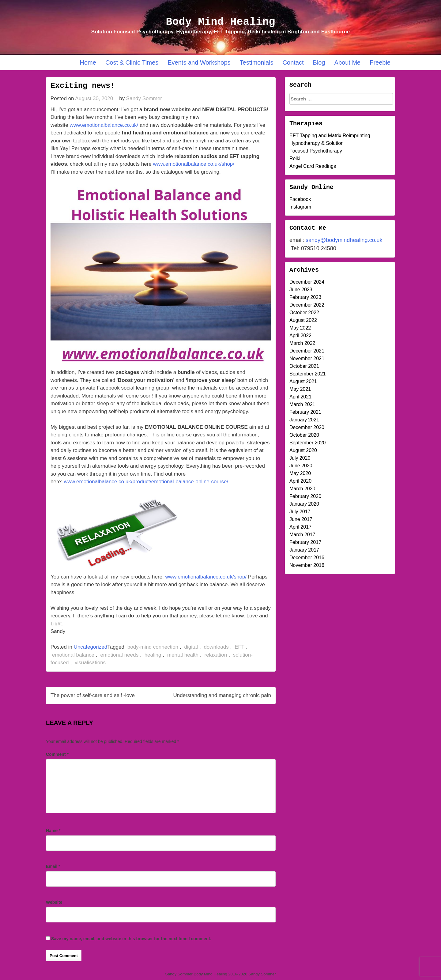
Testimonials (257, 62)
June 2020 (301, 466)
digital (191, 647)
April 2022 (300, 335)
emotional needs (119, 655)
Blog (319, 62)
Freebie (380, 62)
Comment (57, 754)
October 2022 (304, 313)
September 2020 (307, 443)
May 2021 (300, 389)
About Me (348, 62)
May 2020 (300, 473)
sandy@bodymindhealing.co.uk (344, 240)
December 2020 (307, 427)
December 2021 (307, 351)
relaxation (216, 655)
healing (153, 655)
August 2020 (303, 450)
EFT (239, 647)
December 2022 (307, 305)
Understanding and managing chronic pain (222, 695)
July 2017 (300, 512)
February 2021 (305, 412)
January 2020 (304, 504)
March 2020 (302, 489)
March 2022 (302, 343)
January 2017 (304, 550)
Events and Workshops (199, 62)
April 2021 (300, 397)
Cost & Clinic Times (132, 62)
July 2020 (300, 458)
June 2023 (301, 290)
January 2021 (304, 420)
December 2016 (307, 558)
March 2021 (302, 404)
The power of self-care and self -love (93, 695)
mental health (183, 655)
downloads (216, 647)
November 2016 (307, 565)
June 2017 (301, 519)
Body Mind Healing (220, 22)
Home (88, 62)
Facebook (300, 199)
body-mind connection (153, 647)
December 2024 (307, 282)
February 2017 (305, 542)
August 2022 (303, 320)
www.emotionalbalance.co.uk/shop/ (194, 164)
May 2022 (300, 328)
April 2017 (300, 527)
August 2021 (303, 381)
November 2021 (307, 358)
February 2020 (305, 496)
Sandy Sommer (144, 98)
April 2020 (300, 481)
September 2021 (307, 374)
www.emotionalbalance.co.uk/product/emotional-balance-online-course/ (146, 482)
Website (54, 902)
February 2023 (305, 297)
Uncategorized (91, 647)
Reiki (295, 158)
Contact (293, 62)
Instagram (300, 207)
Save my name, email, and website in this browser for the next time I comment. (131, 939)
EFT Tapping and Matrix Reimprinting (330, 136)
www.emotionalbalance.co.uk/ (104, 125)
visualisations (90, 663)
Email (53, 866)
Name (53, 831)
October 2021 (304, 366)
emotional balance (73, 655)
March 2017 (302, 535)
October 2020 (304, 435)
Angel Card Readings (313, 166)
